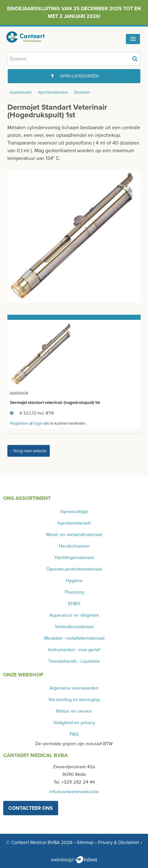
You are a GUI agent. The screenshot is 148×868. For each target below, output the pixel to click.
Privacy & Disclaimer (119, 842)
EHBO (74, 604)
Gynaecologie (74, 512)
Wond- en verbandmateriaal (74, 535)
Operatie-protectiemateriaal (74, 569)
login (38, 423)
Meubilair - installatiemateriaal (74, 638)
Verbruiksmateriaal (74, 627)
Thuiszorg (74, 592)
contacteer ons (31, 808)
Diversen (82, 92)
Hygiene (74, 581)
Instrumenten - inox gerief (74, 650)
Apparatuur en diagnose (74, 615)
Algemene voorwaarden (74, 688)
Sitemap (85, 842)
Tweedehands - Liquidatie (74, 661)
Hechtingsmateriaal (74, 558)
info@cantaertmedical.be (74, 792)
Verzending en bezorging (74, 700)
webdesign (74, 860)
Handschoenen (74, 546)
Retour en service (74, 711)
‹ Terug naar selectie (29, 451)
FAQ (74, 734)
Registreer (19, 423)
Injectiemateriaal (53, 92)
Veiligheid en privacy (74, 723)
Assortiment (21, 92)
